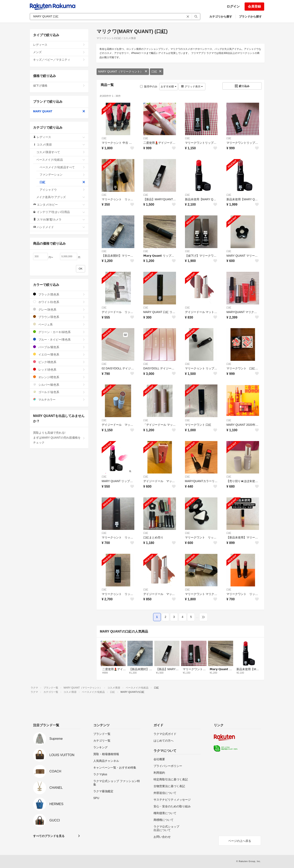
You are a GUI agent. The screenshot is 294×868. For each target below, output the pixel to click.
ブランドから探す (250, 17)
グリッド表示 (192, 86)
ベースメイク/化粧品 (61, 160)
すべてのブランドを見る (49, 836)
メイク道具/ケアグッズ (61, 197)
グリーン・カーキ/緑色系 (59, 332)
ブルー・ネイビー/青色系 (59, 339)
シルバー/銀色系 (59, 385)
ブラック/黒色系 (59, 294)
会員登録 (254, 6)
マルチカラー (59, 399)
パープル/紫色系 (59, 347)
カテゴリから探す (221, 17)
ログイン (233, 6)
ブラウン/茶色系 (59, 317)
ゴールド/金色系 (59, 392)
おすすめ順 (169, 86)
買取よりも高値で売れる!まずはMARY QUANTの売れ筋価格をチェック (59, 438)
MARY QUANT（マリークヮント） (123, 71)
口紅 (157, 71)
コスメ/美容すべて (61, 152)
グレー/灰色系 (59, 309)
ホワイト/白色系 (59, 302)
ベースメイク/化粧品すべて (62, 167)
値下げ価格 (59, 86)
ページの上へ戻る (240, 841)
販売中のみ (149, 86)
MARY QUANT (59, 111)
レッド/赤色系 (59, 369)
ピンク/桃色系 (59, 362)
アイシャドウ (62, 190)
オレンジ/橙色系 (59, 377)
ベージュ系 (59, 324)
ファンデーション (62, 175)
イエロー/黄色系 (59, 354)
